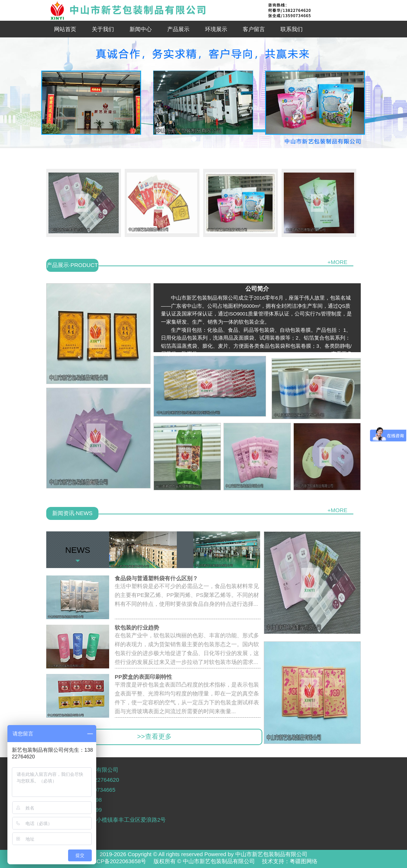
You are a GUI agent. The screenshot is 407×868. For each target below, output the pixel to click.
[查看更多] (342, 354)
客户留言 (254, 29)
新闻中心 (141, 29)
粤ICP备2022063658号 (118, 861)
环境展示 (216, 29)
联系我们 (292, 29)
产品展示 (178, 29)
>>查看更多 (154, 737)
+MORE (337, 262)
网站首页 (65, 29)
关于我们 (103, 29)
